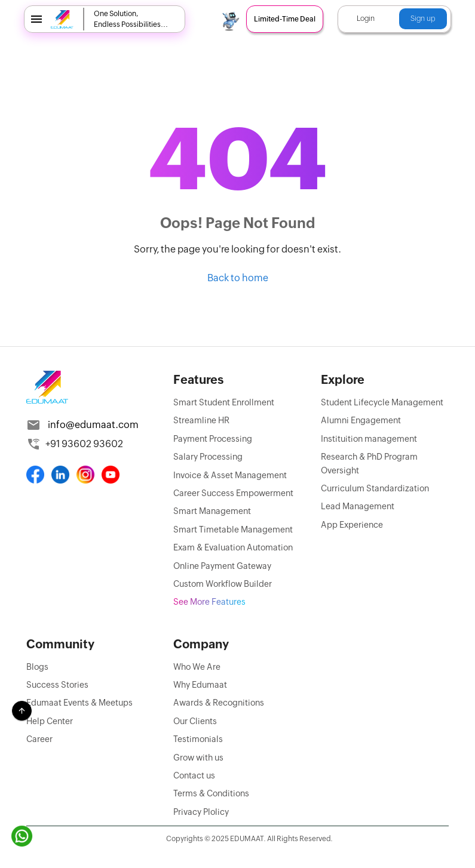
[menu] (36, 19)
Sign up (423, 19)
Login (366, 19)
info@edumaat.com (93, 425)
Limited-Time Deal (285, 19)
